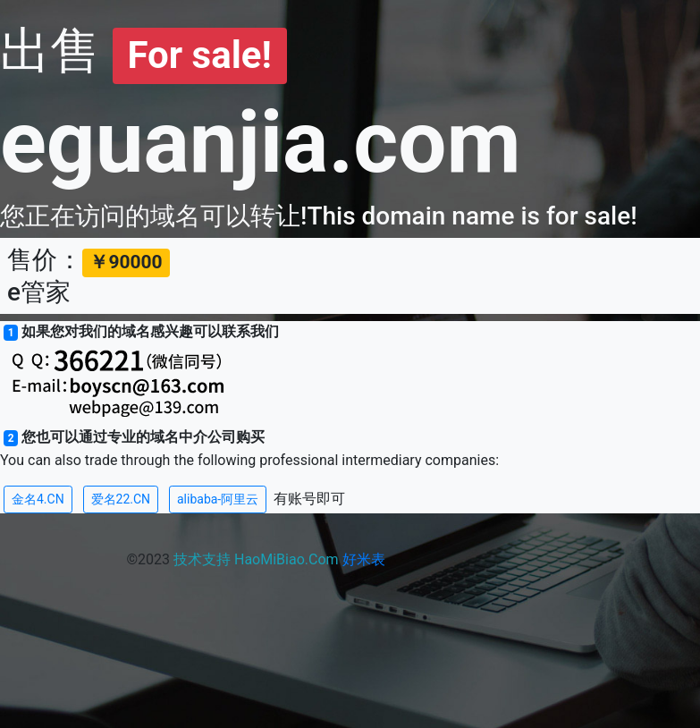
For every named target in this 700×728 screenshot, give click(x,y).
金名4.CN (38, 499)
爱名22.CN (121, 499)
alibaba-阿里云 (218, 499)
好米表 (364, 559)
